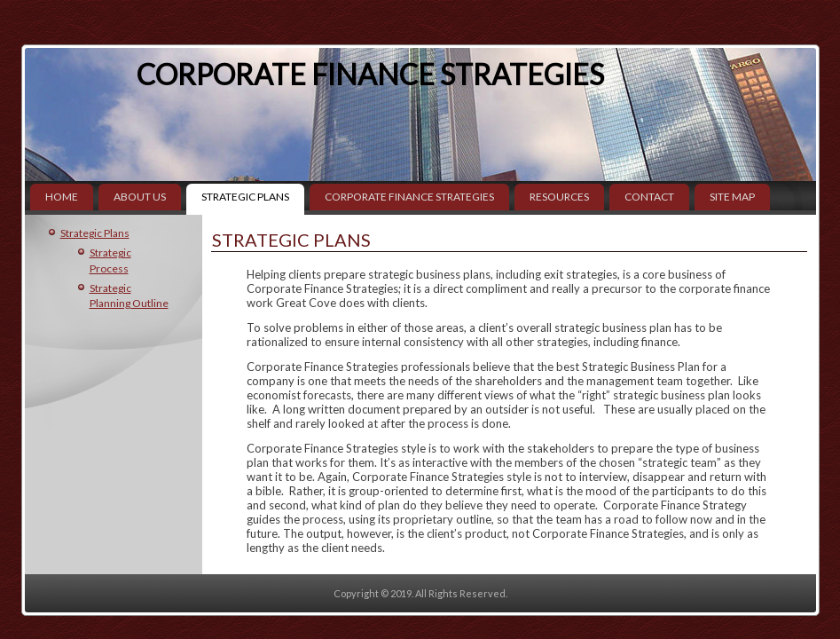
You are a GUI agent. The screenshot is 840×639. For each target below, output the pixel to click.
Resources (559, 197)
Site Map (732, 197)
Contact (649, 197)
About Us (140, 197)
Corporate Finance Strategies (370, 74)
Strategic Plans (245, 197)
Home (62, 197)
